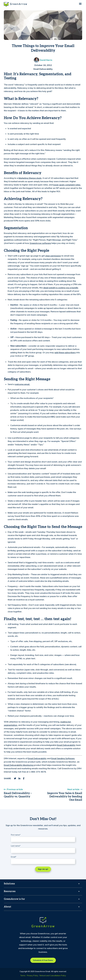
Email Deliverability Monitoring (19, 765)
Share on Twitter (15, 778)
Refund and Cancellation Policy (53, 976)
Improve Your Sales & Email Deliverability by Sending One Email (65, 797)
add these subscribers (65, 352)
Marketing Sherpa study (30, 178)
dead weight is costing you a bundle (61, 288)
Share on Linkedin (19, 778)
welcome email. (22, 384)
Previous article (15, 789)
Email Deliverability (43, 69)
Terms (23, 976)
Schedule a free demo (43, 960)
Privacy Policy (33, 976)
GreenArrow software (40, 243)
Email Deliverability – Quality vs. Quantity (18, 795)
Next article (73, 789)
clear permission (53, 256)
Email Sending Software (63, 758)
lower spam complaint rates (67, 185)
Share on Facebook (24, 778)
